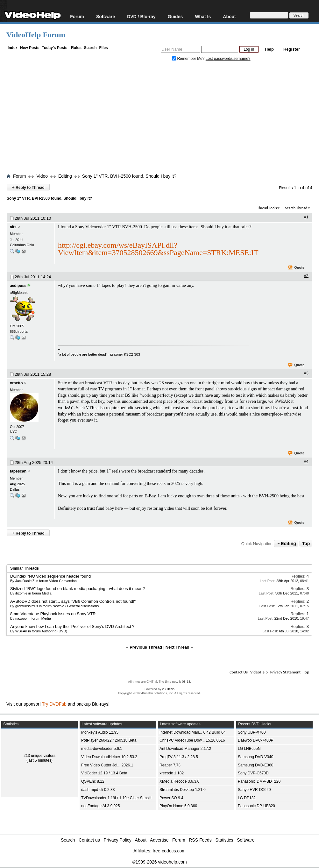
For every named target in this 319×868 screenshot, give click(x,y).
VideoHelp (259, 672)
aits (13, 227)
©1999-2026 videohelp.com (159, 862)
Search (90, 48)
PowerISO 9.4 (171, 798)
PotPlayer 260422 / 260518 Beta (109, 740)
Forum (77, 16)
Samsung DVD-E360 (255, 765)
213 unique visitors (39, 756)
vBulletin (168, 689)
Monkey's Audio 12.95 (100, 732)
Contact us (89, 840)
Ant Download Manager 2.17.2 (185, 749)
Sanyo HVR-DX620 (254, 790)
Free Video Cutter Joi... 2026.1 (107, 765)
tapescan (18, 471)
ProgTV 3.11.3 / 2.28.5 (179, 757)
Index (13, 48)
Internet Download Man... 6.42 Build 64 (192, 732)
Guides (175, 16)
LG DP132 (247, 798)
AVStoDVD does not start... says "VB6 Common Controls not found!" (73, 601)
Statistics (224, 840)
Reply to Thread (28, 187)
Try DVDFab (54, 704)
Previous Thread (146, 647)
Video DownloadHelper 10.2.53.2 (109, 757)
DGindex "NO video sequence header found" (51, 576)
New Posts (30, 48)
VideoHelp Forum (36, 35)
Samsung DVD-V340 (255, 757)
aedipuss (18, 286)
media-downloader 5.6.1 (102, 749)
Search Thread (296, 208)
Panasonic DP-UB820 (256, 806)
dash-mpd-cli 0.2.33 (98, 790)
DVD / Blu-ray (141, 16)
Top (306, 544)
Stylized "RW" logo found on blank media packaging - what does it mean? (78, 589)
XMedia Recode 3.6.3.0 (179, 781)
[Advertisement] (163, 119)
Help (269, 49)
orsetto (16, 383)
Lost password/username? (228, 59)
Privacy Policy (118, 840)
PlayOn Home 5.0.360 (178, 806)
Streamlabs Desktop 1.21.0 (183, 790)
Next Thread (177, 647)
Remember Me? (189, 59)
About (229, 16)
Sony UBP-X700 (252, 732)
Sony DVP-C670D (253, 773)
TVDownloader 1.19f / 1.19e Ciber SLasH (116, 798)
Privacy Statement (285, 672)
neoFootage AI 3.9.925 (100, 806)
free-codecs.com (169, 851)
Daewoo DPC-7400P (255, 740)
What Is (203, 16)
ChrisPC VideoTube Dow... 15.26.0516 (192, 740)
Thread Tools (267, 208)
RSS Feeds (200, 840)
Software (106, 16)
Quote (297, 268)
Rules (76, 48)
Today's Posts (54, 48)
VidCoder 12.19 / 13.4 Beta (104, 773)
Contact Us (239, 672)
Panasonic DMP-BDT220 (259, 781)
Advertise (159, 840)
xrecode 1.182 (172, 773)
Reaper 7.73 (170, 765)
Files (103, 48)
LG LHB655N (249, 749)
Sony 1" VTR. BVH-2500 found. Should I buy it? (129, 176)
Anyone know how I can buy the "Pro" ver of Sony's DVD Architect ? (72, 626)
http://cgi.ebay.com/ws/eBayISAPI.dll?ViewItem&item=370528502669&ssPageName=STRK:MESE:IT (158, 249)
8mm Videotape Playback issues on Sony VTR (53, 614)
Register (292, 49)
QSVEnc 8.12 (93, 781)
